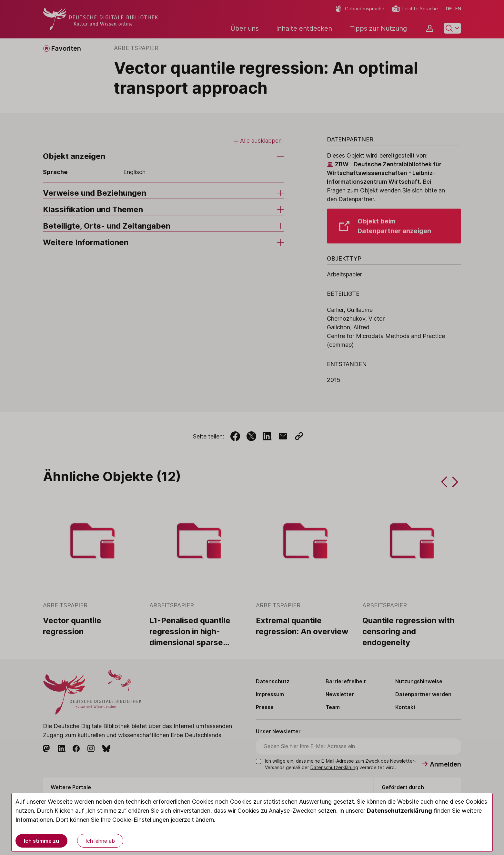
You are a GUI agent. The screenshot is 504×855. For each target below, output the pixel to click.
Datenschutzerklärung (399, 811)
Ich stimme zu (41, 841)
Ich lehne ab (100, 841)
